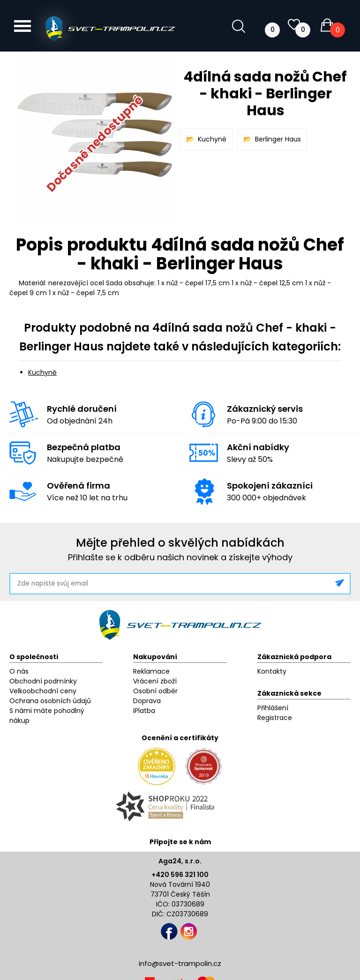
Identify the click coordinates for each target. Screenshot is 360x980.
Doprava (147, 701)
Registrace (275, 718)
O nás (19, 671)
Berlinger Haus (278, 139)
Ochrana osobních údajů (50, 701)
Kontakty (272, 671)
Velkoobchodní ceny (43, 691)
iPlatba (144, 711)
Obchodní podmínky (43, 681)
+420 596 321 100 (180, 875)
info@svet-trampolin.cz (180, 963)
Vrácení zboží (155, 681)
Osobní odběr (155, 691)
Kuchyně (212, 139)
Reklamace (151, 671)
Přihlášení (273, 708)
